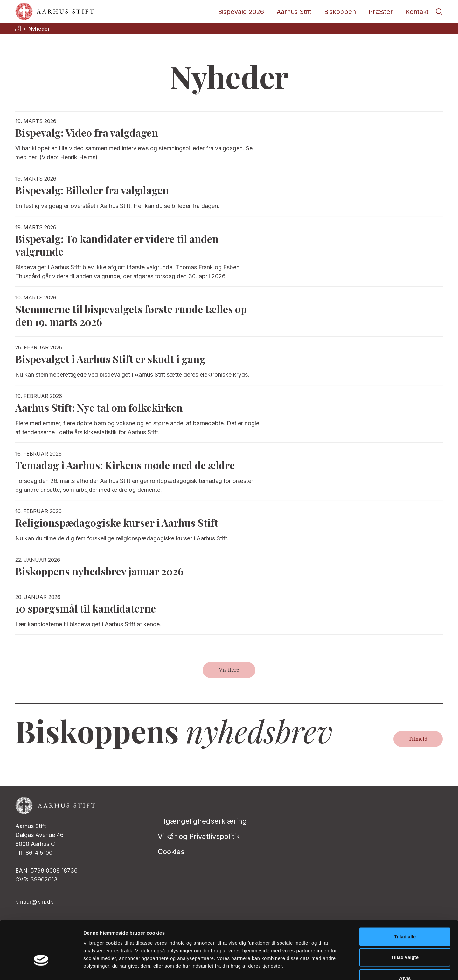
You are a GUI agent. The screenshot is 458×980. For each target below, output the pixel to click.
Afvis (405, 938)
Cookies (171, 852)
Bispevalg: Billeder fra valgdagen (92, 190)
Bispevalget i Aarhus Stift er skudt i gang (110, 359)
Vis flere (229, 670)
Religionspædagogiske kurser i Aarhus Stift (117, 522)
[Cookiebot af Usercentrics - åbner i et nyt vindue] (41, 968)
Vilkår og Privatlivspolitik (199, 836)
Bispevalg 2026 (241, 12)
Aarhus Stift (294, 12)
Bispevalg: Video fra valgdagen (87, 132)
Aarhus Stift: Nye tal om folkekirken (99, 407)
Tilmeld (418, 739)
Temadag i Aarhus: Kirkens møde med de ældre (125, 465)
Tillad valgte (405, 918)
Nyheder (39, 29)
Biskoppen (340, 12)
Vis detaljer (331, 967)
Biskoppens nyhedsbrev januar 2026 (99, 571)
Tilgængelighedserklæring (202, 821)
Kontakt (417, 12)
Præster (381, 12)
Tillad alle (405, 897)
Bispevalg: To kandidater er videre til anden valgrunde (117, 245)
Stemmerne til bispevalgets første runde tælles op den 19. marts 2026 (131, 315)
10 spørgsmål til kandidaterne (86, 608)
